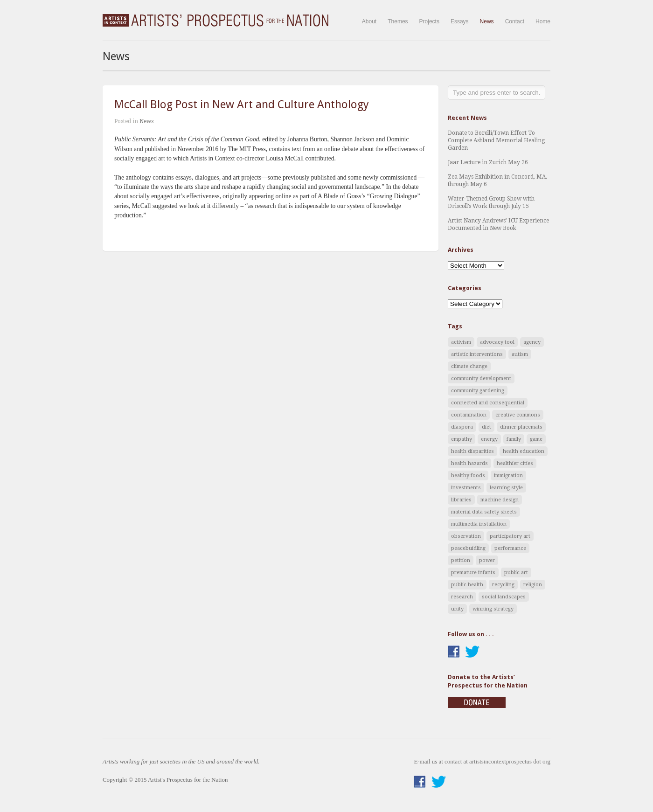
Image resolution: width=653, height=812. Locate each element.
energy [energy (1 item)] (489, 439)
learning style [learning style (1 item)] (506, 488)
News (487, 21)
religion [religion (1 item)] (533, 585)
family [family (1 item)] (514, 439)
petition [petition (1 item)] (461, 560)
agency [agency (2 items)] (532, 342)
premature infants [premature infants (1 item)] (473, 573)
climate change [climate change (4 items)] (469, 366)
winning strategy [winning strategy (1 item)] (493, 609)
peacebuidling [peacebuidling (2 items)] (468, 548)
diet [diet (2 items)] (486, 427)
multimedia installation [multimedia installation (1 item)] (479, 524)
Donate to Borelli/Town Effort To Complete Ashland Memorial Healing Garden (496, 140)
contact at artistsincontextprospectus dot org (497, 761)
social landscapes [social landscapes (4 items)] (504, 597)
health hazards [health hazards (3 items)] (469, 463)
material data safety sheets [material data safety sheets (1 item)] (484, 512)
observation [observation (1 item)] (466, 536)
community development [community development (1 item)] (481, 378)
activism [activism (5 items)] (461, 342)
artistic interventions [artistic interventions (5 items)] (477, 354)
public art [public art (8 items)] (516, 573)
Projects (429, 22)
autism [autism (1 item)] (520, 354)
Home (543, 21)
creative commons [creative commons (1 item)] (518, 415)
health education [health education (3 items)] (524, 451)
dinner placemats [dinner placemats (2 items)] (521, 427)
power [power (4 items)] (487, 560)
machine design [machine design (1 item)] (500, 500)
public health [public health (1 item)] (467, 585)
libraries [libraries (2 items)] (461, 500)
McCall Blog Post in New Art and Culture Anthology (242, 104)
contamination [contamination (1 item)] (469, 415)
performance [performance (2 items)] (510, 548)
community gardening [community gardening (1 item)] (478, 391)
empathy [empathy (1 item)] (462, 439)
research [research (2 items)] (462, 597)
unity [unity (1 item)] (457, 609)
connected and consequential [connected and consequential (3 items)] (488, 403)
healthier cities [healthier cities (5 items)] (515, 463)
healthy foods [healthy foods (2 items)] (468, 475)
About (369, 22)
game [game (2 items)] (536, 439)
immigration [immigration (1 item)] (508, 475)
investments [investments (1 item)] (466, 488)
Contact (515, 21)
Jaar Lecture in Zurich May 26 (488, 162)
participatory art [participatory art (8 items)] (510, 536)
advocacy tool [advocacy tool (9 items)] (497, 342)
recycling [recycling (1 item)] (503, 585)
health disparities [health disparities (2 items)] (472, 451)
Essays (460, 21)
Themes (398, 22)
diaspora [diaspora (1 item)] (462, 427)
